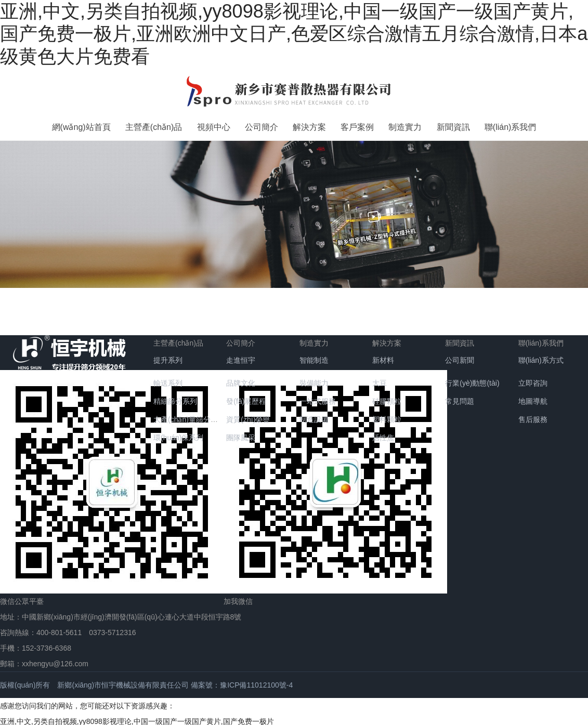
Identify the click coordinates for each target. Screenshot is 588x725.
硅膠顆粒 (387, 397)
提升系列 (168, 356)
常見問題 (460, 397)
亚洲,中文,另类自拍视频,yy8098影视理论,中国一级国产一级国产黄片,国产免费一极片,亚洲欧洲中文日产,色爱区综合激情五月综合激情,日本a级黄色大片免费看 (294, 34)
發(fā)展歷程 (246, 397)
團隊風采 (241, 433)
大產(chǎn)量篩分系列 (189, 415)
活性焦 (383, 433)
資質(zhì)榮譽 (248, 415)
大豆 (380, 379)
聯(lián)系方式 (541, 356)
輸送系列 (168, 379)
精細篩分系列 (175, 397)
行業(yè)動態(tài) (472, 379)
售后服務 (533, 415)
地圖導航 (533, 397)
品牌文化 (241, 379)
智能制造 (314, 356)
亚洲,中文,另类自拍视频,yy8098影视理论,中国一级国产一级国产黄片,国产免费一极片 (137, 717)
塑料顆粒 (387, 415)
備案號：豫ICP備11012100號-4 (242, 681)
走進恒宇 (241, 356)
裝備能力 (314, 379)
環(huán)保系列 (178, 433)
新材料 (383, 356)
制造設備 (314, 415)
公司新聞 (460, 356)
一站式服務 (318, 397)
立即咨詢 (533, 379)
